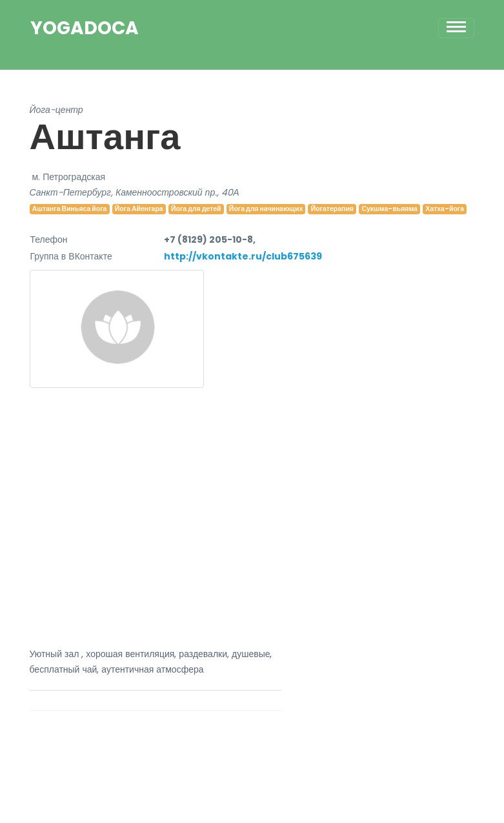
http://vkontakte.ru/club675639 (243, 256)
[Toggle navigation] (456, 28)
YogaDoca (85, 28)
